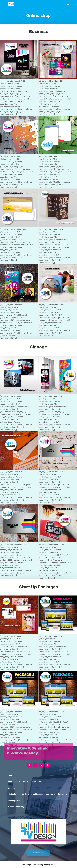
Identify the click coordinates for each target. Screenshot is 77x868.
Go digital (63, 794)
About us (17, 782)
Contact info (37, 853)
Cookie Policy (38, 865)
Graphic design (37, 794)
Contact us (42, 782)
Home (10, 782)
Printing (11, 794)
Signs (17, 794)
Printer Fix (54, 794)
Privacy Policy (50, 865)
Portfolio (33, 782)
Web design (25, 794)
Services (25, 782)
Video (47, 794)
